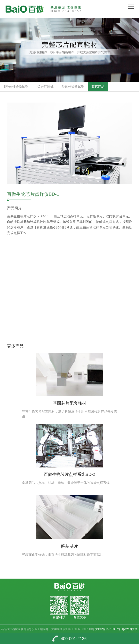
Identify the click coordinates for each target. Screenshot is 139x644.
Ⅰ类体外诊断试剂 (73, 87)
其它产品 (98, 87)
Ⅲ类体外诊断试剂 (16, 87)
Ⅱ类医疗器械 (45, 87)
